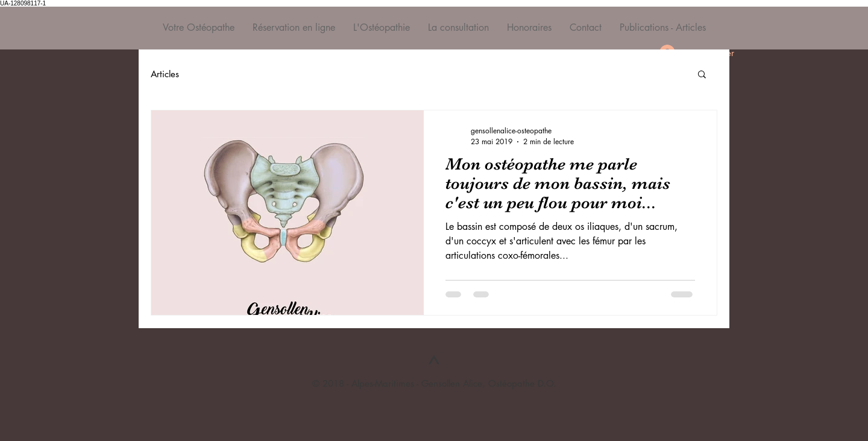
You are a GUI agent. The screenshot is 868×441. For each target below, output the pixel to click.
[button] (702, 75)
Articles (165, 74)
